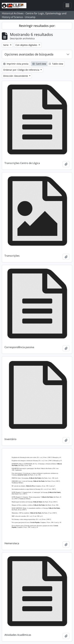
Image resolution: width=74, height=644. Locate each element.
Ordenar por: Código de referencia (22, 70)
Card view (39, 64)
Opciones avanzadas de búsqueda (29, 54)
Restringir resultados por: (37, 26)
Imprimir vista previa (16, 64)
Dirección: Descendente (16, 76)
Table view (56, 64)
